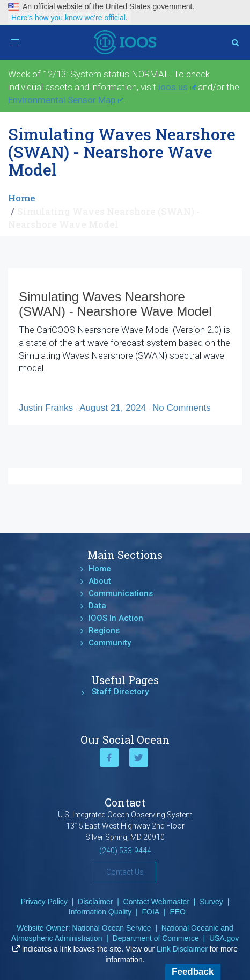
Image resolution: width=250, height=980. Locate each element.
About (100, 581)
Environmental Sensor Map (66, 100)
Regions (104, 630)
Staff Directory (120, 692)
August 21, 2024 (114, 408)
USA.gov (224, 938)
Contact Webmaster (156, 902)
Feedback (193, 972)
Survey (211, 902)
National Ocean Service (112, 928)
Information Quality (100, 912)
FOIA (151, 912)
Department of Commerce (156, 938)
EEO (178, 912)
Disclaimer (95, 902)
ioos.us (177, 87)
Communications (121, 593)
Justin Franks (47, 408)
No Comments (182, 408)
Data (97, 606)
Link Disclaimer (182, 949)
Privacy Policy (44, 902)
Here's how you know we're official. (69, 18)
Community (110, 643)
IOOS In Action (116, 618)
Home (22, 198)
